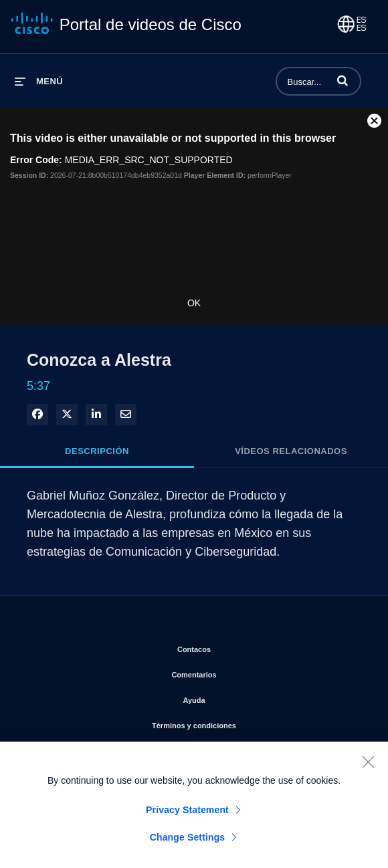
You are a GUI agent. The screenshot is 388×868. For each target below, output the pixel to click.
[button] (343, 80)
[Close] (368, 767)
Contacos (247, 647)
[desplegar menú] (39, 81)
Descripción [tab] (97, 451)
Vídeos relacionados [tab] (291, 451)
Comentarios (246, 672)
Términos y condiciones (247, 723)
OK (194, 303)
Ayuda (246, 697)
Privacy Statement (187, 815)
